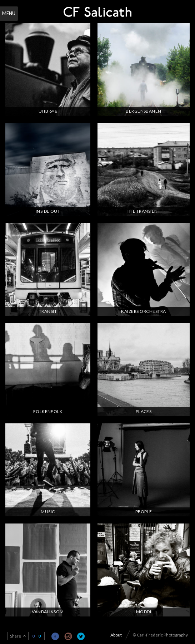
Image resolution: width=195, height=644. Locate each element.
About (116, 635)
